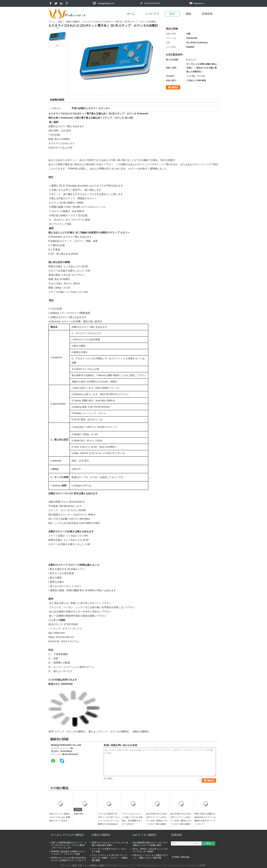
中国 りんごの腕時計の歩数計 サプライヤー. (99, 865)
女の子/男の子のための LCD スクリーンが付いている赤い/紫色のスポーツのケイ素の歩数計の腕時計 (157, 821)
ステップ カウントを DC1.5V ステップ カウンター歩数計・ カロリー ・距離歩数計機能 (110, 858)
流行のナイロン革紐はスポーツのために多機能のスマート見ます (60, 817)
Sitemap (185, 857)
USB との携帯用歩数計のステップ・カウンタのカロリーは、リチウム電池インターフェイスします (69, 845)
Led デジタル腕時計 (145, 835)
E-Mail (176, 857)
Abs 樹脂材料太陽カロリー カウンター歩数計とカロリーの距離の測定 (150, 844)
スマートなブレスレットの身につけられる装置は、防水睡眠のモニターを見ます (132, 819)
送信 (208, 843)
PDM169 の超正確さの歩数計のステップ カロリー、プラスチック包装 (68, 853)
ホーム (131, 14)
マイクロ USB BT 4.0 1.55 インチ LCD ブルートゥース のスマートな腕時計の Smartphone (109, 819)
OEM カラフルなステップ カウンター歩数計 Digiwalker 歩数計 (110, 844)
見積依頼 (207, 14)
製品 (172, 14)
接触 (188, 14)
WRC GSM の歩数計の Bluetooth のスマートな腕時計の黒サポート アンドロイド (205, 819)
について (151, 14)
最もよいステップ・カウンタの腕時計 (109, 731)
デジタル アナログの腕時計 (67, 835)
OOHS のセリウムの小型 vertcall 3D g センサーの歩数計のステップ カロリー (69, 859)
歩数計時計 (79, 814)
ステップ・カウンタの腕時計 (70, 731)
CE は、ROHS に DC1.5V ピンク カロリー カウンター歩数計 (150, 850)
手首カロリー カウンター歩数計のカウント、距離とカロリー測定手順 (150, 856)
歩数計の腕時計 (73, 22)
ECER (202, 865)
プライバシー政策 (68, 865)
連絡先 (175, 87)
